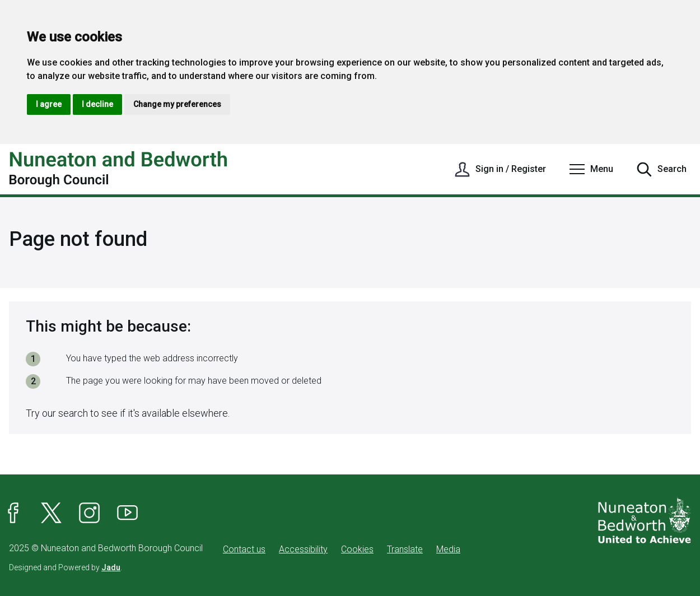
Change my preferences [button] (177, 104)
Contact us (244, 549)
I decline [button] (97, 104)
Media (448, 549)
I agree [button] (49, 104)
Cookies (357, 549)
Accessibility (303, 549)
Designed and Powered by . (66, 567)
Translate (405, 549)
